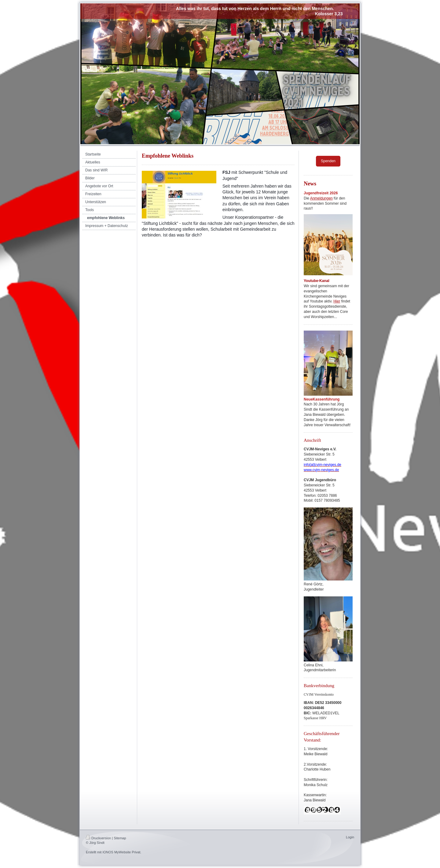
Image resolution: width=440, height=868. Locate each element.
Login (350, 837)
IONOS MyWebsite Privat (121, 852)
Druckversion (98, 838)
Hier (337, 301)
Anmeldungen (321, 198)
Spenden (328, 161)
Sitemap (120, 838)
